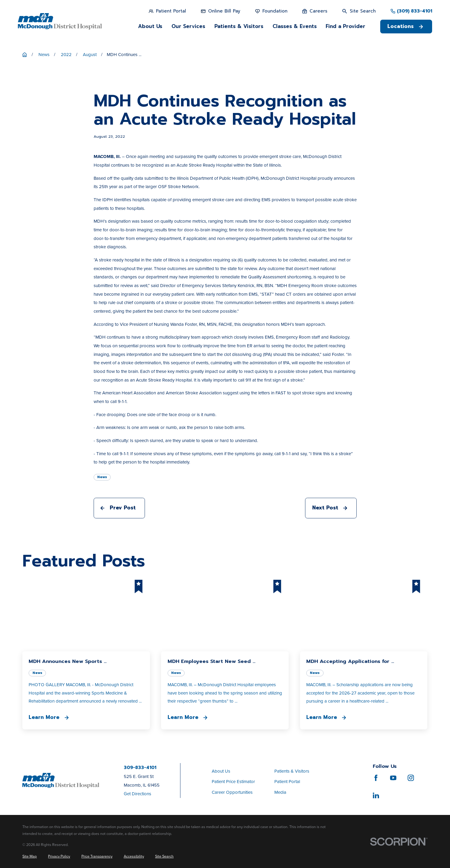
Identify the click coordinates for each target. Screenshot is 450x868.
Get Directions (137, 794)
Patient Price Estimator (233, 782)
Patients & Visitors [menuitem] (239, 26)
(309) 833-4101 (415, 11)
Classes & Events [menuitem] (295, 26)
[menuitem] (30, 857)
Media (280, 792)
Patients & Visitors (292, 771)
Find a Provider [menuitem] (345, 26)
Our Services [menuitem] (188, 26)
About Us (221, 771)
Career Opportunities (232, 792)
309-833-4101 (140, 768)
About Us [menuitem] (150, 26)
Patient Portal (287, 782)
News (102, 477)
